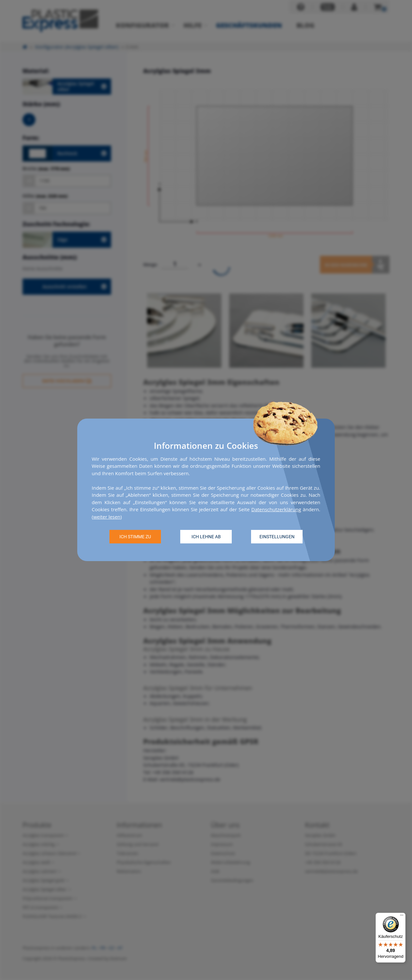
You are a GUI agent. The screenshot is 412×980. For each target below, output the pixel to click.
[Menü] (402, 917)
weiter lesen (107, 517)
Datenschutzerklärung (276, 510)
